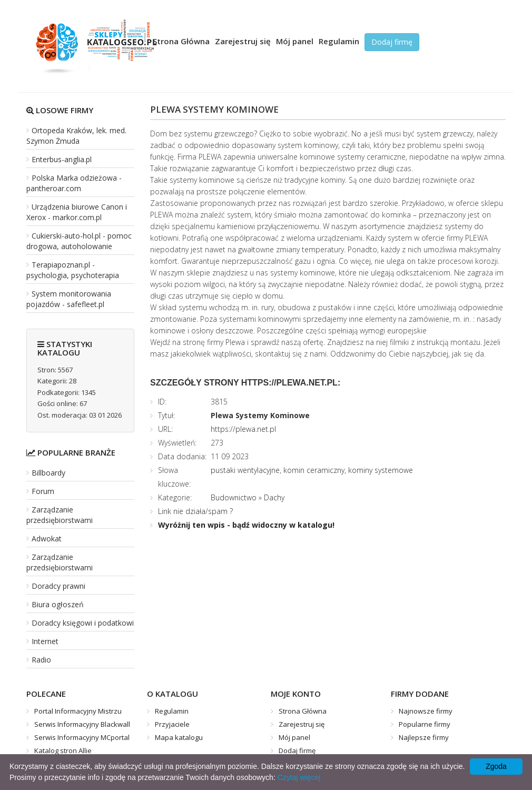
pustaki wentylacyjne (245, 470)
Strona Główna (181, 41)
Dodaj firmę (392, 42)
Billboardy (48, 473)
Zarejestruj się (243, 41)
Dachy (274, 497)
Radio (41, 660)
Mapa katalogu (179, 737)
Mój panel (295, 41)
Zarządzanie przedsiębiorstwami (60, 515)
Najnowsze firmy (426, 711)
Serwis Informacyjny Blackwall (82, 724)
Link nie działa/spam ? (195, 511)
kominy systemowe (381, 470)
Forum (43, 491)
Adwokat (47, 539)
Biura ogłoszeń (58, 604)
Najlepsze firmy (424, 737)
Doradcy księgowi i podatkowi (83, 623)
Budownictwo (234, 497)
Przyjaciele (172, 724)
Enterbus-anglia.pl (62, 159)
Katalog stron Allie (63, 750)
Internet (45, 641)
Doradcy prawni (58, 586)
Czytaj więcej (299, 777)
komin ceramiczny (314, 470)
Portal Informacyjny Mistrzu (78, 711)
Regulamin (339, 41)
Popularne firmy (425, 724)
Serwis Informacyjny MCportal (82, 737)
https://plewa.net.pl (243, 429)
